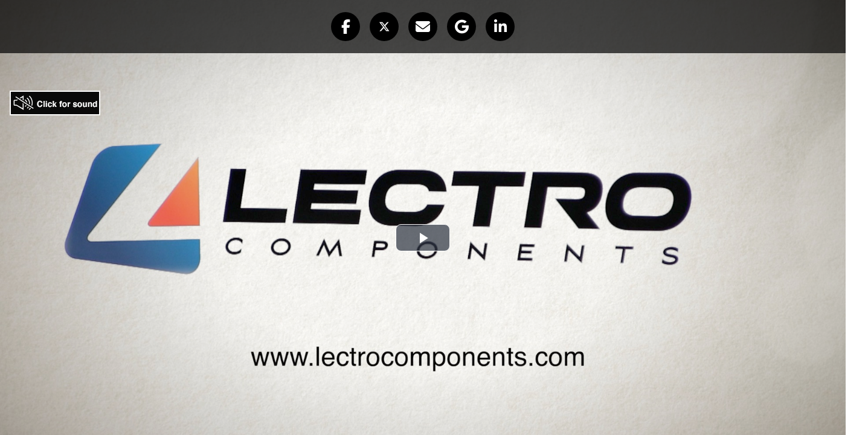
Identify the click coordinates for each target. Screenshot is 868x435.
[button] (346, 27)
